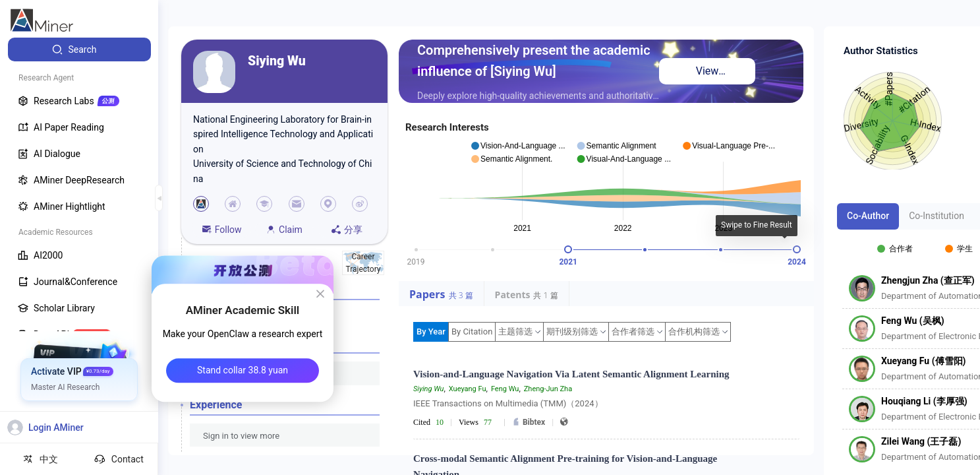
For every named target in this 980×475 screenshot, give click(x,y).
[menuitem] (79, 49)
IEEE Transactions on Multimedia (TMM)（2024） (508, 403)
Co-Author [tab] (868, 216)
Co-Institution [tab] (937, 216)
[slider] (568, 249)
